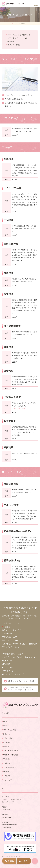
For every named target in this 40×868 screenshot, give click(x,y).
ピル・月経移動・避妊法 (11, 751)
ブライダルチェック (10, 767)
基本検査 (11, 41)
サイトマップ (8, 780)
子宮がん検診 (8, 738)
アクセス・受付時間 (10, 730)
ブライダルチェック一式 (17, 38)
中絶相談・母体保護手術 (11, 755)
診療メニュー (8, 734)
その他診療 (7, 776)
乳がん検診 (7, 742)
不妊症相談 (7, 759)
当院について (8, 726)
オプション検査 (14, 45)
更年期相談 (7, 763)
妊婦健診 (6, 747)
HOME (14, 24)
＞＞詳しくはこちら (19, 408)
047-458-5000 (6, 809)
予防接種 (6, 772)
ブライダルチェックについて (19, 35)
